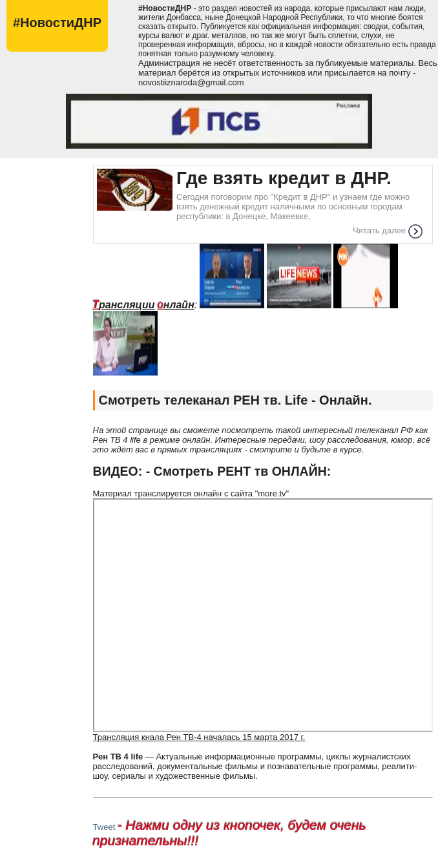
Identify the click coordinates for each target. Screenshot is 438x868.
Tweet (104, 827)
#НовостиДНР (57, 23)
